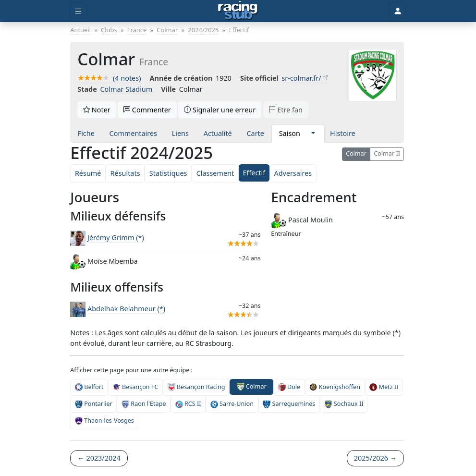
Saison (290, 133)
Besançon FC (136, 387)
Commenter (147, 110)
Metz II (384, 387)
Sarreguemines (289, 404)
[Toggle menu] (78, 11)
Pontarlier (94, 404)
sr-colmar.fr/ (301, 78)
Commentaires (133, 133)
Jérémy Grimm (116, 238)
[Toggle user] (397, 11)
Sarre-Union (232, 404)
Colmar (356, 153)
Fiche (86, 133)
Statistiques (168, 173)
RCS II (188, 404)
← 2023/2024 (99, 458)
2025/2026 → (375, 458)
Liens (180, 133)
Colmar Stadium (126, 89)
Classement (215, 173)
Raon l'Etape (144, 404)
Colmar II (387, 153)
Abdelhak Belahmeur (126, 309)
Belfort (89, 387)
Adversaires (293, 173)
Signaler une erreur (220, 110)
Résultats (125, 173)
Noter (97, 110)
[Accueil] (238, 11)
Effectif (254, 173)
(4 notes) (109, 78)
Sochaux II (344, 404)
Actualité (218, 133)
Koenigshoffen (335, 387)
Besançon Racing (196, 387)
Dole (289, 387)
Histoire (343, 133)
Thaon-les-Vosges (104, 421)
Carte (255, 133)
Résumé (88, 173)
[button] (313, 134)
